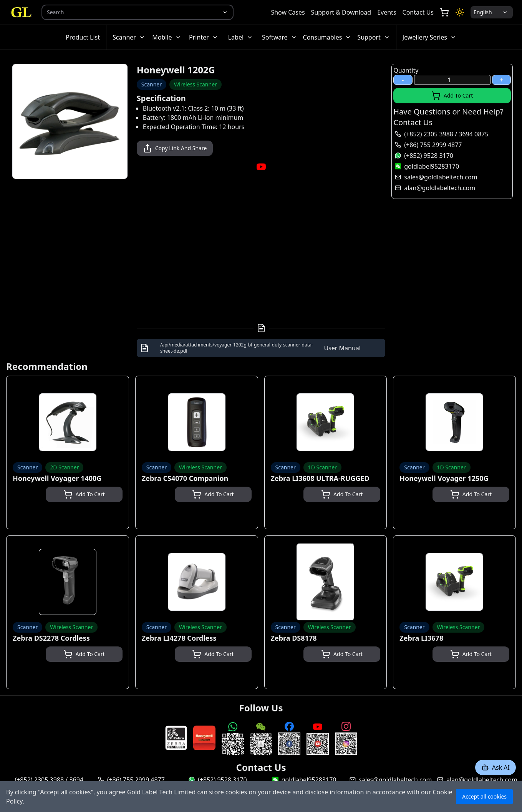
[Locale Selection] (492, 12)
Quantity (406, 70)
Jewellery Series (429, 37)
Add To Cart (452, 96)
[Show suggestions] (225, 12)
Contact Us (418, 12)
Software (279, 37)
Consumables (327, 37)
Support (373, 37)
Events (387, 12)
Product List (83, 37)
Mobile (167, 37)
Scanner (129, 37)
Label (240, 37)
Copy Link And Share (175, 148)
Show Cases (288, 12)
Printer (204, 37)
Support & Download (341, 12)
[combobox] (127, 12)
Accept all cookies (484, 796)
